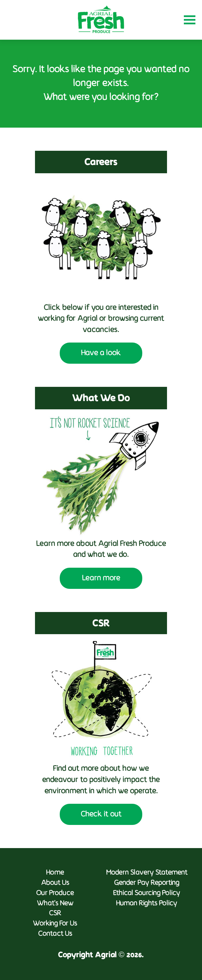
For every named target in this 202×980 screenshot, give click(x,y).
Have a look (101, 353)
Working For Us (55, 924)
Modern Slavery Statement (147, 873)
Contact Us (55, 934)
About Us (55, 883)
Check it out (101, 814)
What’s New (55, 903)
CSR (55, 913)
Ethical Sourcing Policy (147, 893)
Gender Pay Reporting (147, 883)
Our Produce (55, 893)
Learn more (101, 578)
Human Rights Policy (147, 903)
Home (55, 873)
